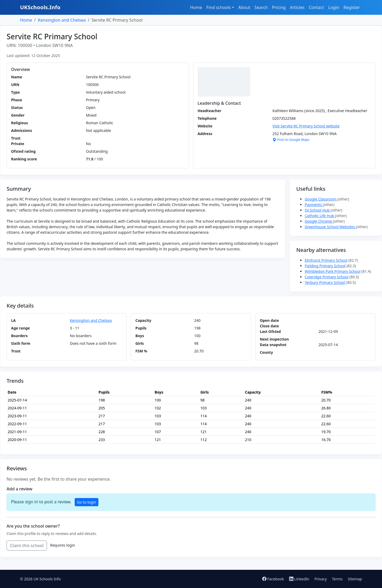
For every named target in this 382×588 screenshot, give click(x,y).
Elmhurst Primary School (326, 260)
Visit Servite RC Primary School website (306, 126)
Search (261, 7)
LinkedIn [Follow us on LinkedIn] (300, 579)
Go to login (87, 502)
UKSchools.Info (40, 7)
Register (352, 7)
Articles (297, 7)
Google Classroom (321, 199)
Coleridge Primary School (327, 277)
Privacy (321, 579)
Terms (337, 579)
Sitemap (355, 579)
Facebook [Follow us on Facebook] (274, 579)
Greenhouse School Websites (330, 227)
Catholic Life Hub (320, 216)
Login (334, 7)
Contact (316, 7)
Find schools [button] (219, 7)
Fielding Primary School (325, 266)
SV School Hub (318, 210)
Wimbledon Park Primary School (333, 271)
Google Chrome (319, 221)
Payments (314, 205)
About (244, 7)
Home (196, 7)
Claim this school (27, 546)
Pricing (279, 7)
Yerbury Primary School (325, 282)
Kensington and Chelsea (62, 20)
